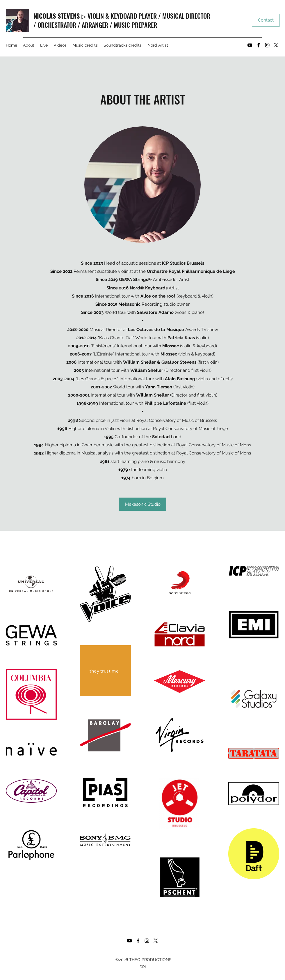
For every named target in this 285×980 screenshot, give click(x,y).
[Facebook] (259, 45)
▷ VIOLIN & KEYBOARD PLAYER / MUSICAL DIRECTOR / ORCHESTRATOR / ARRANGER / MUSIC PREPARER (122, 20)
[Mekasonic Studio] (143, 504)
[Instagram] (267, 45)
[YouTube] (250, 45)
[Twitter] (276, 45)
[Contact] (266, 20)
